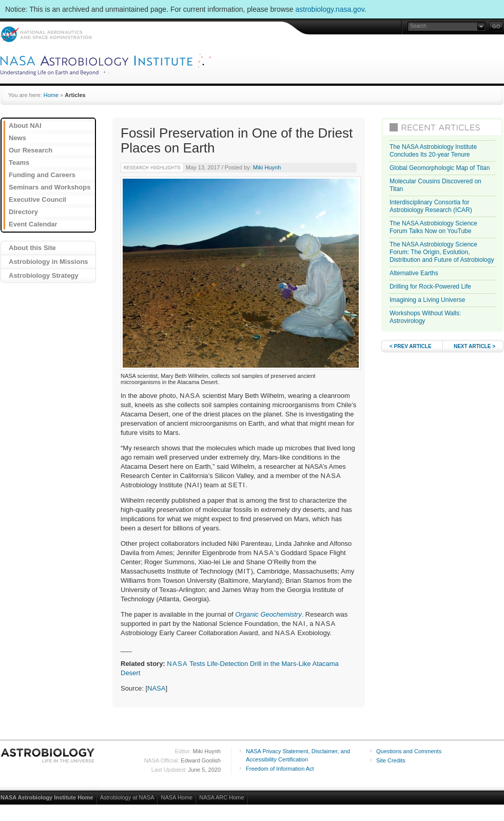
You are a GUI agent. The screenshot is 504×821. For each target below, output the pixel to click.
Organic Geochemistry (268, 614)
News (17, 138)
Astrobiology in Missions (49, 262)
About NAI (25, 126)
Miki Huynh (267, 167)
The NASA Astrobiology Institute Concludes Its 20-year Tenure (433, 151)
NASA (156, 688)
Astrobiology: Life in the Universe (48, 755)
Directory (23, 212)
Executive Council (37, 199)
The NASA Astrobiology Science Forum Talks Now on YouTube (433, 227)
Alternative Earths (414, 273)
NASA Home (177, 797)
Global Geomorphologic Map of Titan (440, 168)
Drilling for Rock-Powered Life (430, 287)
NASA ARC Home (221, 797)
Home (51, 95)
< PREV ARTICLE (411, 346)
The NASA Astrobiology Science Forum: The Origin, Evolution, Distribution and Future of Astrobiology (442, 252)
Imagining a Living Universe (427, 300)
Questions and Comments (409, 751)
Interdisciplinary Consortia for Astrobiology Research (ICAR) (431, 206)
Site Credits (391, 760)
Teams (19, 163)
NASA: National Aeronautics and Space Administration (46, 34)
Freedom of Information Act (280, 769)
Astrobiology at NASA (127, 797)
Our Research (31, 150)
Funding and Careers (42, 175)
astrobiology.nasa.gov (330, 9)
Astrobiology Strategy (44, 275)
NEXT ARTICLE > (474, 346)
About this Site (32, 248)
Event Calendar (33, 224)
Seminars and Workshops (50, 187)
